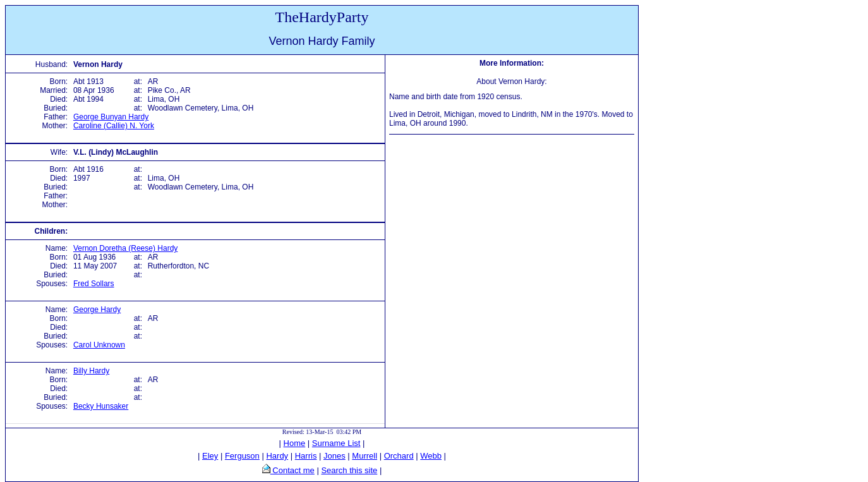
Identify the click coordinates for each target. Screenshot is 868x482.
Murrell (365, 456)
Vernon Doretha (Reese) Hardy (125, 248)
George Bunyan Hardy (111, 117)
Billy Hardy (91, 371)
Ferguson (242, 456)
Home (295, 443)
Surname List (336, 443)
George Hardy (97, 310)
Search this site (349, 470)
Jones (335, 456)
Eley (210, 456)
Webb (431, 456)
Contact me (292, 470)
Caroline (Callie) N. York (114, 126)
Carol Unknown (99, 345)
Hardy (277, 456)
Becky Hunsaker (101, 406)
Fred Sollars (94, 284)
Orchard (399, 456)
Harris (306, 456)
